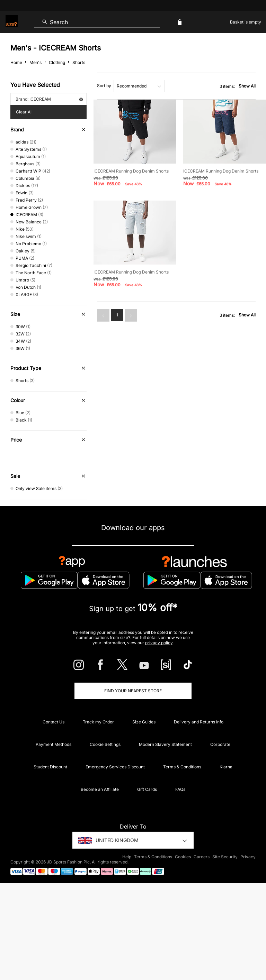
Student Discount (50, 767)
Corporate (220, 744)
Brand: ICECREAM (49, 99)
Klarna (226, 767)
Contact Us (54, 722)
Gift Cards (147, 789)
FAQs (180, 789)
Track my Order (98, 722)
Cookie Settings (105, 744)
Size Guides (144, 722)
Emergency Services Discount (115, 767)
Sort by (104, 86)
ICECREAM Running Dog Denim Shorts (131, 171)
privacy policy (159, 643)
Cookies (183, 857)
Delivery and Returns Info (199, 722)
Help (127, 857)
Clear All (24, 112)
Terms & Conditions (182, 767)
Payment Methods (54, 744)
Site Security (225, 857)
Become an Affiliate (100, 789)
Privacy (248, 857)
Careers (202, 857)
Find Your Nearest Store (133, 691)
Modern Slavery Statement (165, 744)
